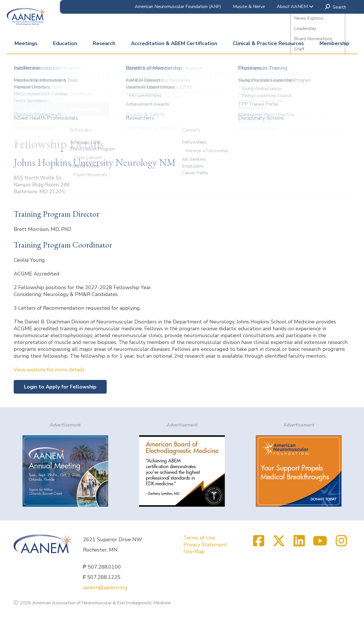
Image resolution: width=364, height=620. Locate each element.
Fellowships (132, 92)
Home (20, 92)
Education (65, 43)
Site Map (194, 551)
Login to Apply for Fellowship (60, 387)
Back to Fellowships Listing (46, 126)
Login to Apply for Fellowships (61, 109)
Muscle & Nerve (249, 7)
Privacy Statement (205, 545)
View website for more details (49, 370)
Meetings (26, 43)
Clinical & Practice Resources (268, 43)
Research (104, 43)
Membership (334, 43)
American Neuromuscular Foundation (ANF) (178, 7)
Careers (105, 92)
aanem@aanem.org (105, 587)
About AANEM (295, 7)
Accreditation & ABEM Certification (174, 43)
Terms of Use (199, 538)
